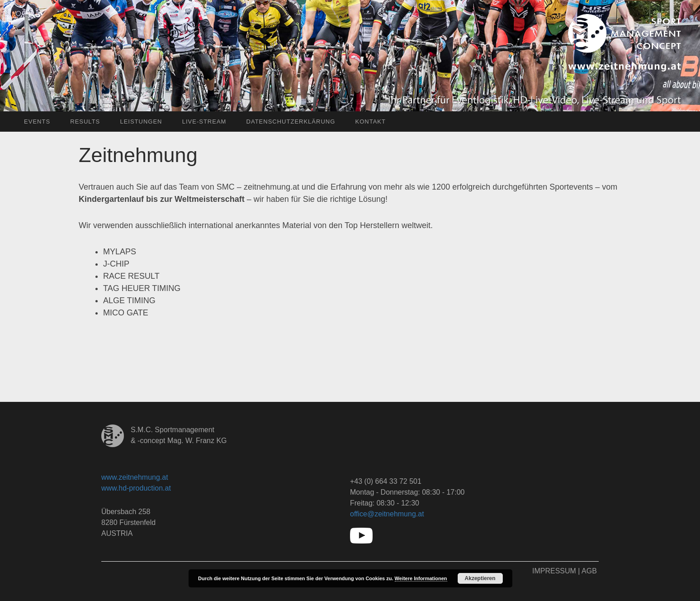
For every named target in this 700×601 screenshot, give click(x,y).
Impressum (554, 571)
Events (37, 122)
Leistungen (141, 122)
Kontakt (370, 122)
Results (85, 122)
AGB (589, 571)
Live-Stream (204, 122)
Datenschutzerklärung (291, 122)
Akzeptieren (480, 578)
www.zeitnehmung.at (135, 477)
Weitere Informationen (421, 578)
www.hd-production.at (136, 488)
